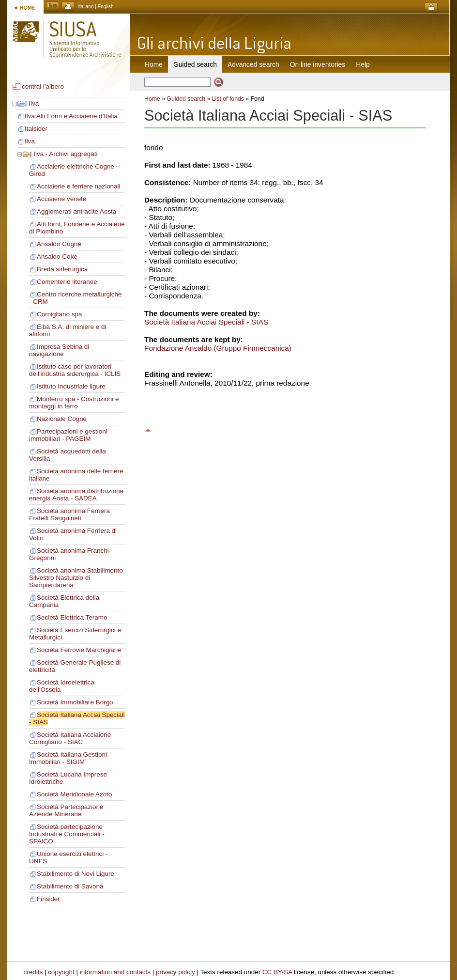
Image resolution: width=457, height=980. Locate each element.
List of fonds (228, 99)
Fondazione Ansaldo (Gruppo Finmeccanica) (218, 348)
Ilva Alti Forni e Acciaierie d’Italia (71, 116)
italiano (86, 7)
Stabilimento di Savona (70, 886)
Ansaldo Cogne (59, 244)
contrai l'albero (43, 86)
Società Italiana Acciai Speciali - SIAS (206, 322)
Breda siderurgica (62, 269)
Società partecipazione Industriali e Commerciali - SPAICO (67, 834)
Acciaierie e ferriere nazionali (79, 186)
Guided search (186, 99)
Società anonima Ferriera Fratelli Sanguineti (69, 514)
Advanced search (253, 64)
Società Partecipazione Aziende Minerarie (66, 810)
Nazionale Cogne (62, 419)
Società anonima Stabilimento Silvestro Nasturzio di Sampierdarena (76, 578)
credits (33, 972)
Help (363, 64)
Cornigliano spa (59, 314)
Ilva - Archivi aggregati (65, 154)
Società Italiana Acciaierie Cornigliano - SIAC (70, 738)
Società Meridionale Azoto (74, 794)
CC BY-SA (277, 972)
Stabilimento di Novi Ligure (76, 874)
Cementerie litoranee (67, 282)
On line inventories (318, 64)
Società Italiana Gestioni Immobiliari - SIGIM (68, 758)
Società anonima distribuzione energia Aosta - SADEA (76, 495)
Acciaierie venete (61, 199)
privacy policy (175, 972)
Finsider (48, 899)
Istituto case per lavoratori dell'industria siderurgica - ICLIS (75, 370)
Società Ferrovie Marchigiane (79, 650)
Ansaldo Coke (57, 257)
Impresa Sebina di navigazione (59, 350)
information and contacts (115, 972)
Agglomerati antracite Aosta (76, 211)
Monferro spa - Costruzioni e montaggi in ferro (74, 403)
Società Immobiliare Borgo (75, 702)
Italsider (36, 129)
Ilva (34, 103)
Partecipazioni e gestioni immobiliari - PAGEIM (68, 435)
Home (154, 64)
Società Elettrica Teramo (72, 617)
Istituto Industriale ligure (71, 386)
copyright (61, 972)
